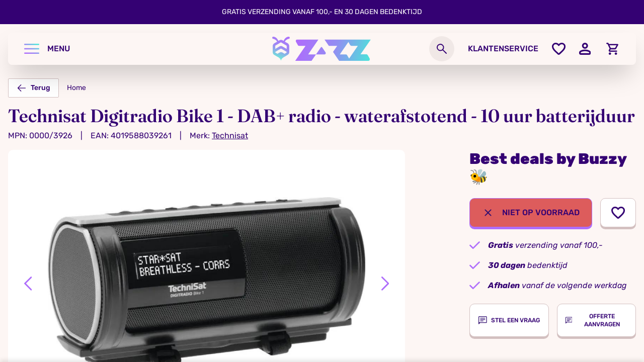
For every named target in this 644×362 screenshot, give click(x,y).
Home (76, 88)
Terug (33, 88)
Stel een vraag (509, 320)
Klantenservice (503, 49)
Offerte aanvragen (593, 320)
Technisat (230, 135)
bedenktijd (528, 265)
